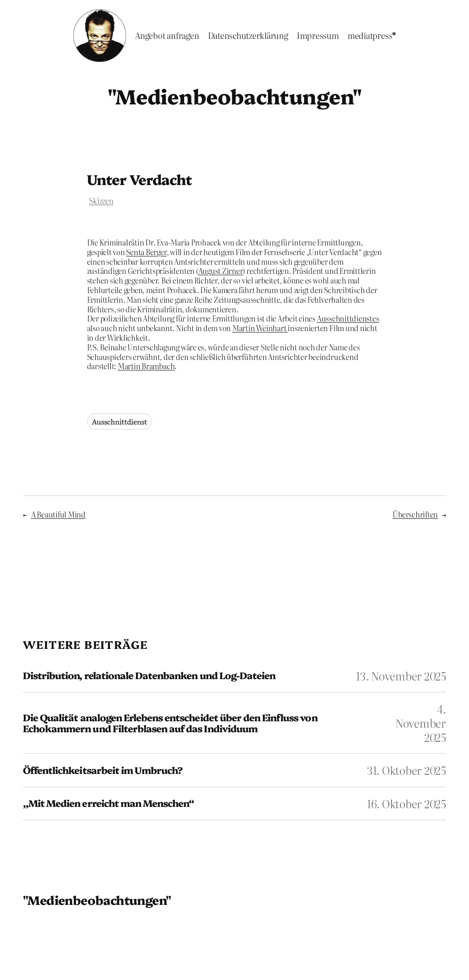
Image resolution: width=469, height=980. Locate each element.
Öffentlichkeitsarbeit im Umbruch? (103, 770)
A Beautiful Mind (58, 514)
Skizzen (101, 201)
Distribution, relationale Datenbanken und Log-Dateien (149, 675)
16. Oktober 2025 (406, 803)
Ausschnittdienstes (348, 318)
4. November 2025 (421, 723)
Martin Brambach (146, 366)
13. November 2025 (401, 676)
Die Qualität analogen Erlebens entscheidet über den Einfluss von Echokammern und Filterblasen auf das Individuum (170, 723)
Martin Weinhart (260, 328)
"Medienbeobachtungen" (234, 95)
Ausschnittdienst (120, 422)
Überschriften (415, 514)
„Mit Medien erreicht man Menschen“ (109, 803)
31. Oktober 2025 (406, 770)
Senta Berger (146, 252)
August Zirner (221, 271)
